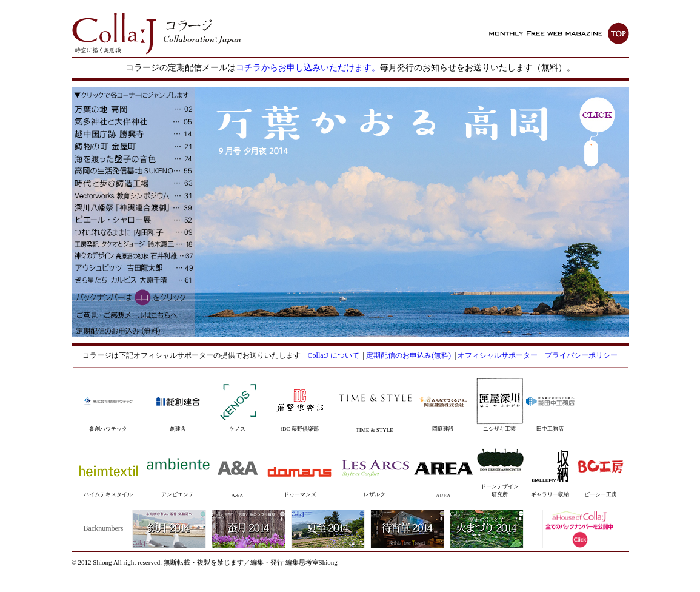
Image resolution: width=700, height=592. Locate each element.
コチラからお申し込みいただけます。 (308, 68)
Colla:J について (334, 355)
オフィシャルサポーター (498, 355)
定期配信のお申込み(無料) (408, 355)
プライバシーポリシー (581, 355)
